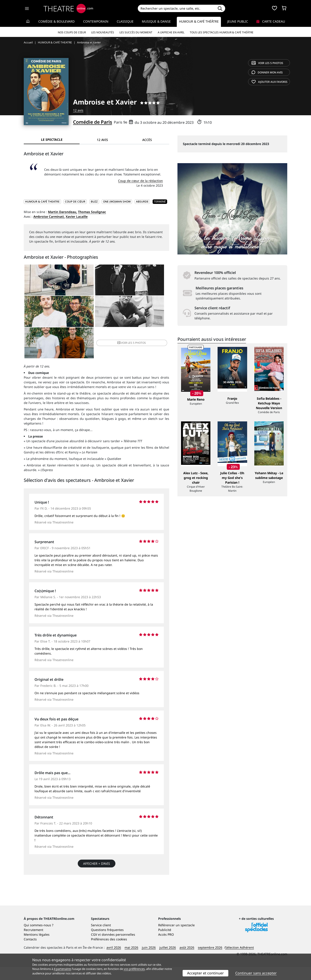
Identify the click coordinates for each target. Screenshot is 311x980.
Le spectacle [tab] (52, 140)
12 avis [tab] (102, 140)
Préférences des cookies (109, 952)
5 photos (267, 63)
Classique (125, 21)
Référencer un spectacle (176, 938)
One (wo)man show (117, 202)
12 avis (78, 110)
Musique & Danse (156, 21)
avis (267, 72)
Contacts (30, 952)
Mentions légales (37, 947)
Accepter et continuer (205, 973)
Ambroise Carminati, (49, 217)
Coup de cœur (75, 202)
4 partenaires (63, 969)
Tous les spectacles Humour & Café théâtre (222, 32)
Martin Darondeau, (63, 212)
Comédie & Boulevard (56, 21)
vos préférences (134, 969)
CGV (94, 947)
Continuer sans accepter (256, 973)
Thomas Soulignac (92, 212)
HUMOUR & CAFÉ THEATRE (42, 202)
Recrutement (33, 943)
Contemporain (96, 21)
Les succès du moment (136, 32)
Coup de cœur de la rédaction (140, 181)
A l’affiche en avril (171, 32)
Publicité (165, 943)
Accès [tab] (147, 140)
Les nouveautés (103, 32)
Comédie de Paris (93, 122)
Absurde (142, 202)
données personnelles (118, 947)
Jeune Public (238, 21)
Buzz (94, 202)
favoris (270, 82)
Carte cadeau (271, 21)
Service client (101, 938)
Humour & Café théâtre (199, 21)
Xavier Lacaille (77, 217)
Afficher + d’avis (97, 837)
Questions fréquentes (107, 943)
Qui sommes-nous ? (39, 938)
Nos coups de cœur (72, 32)
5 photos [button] (144, 315)
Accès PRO (166, 947)
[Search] (176, 8)
